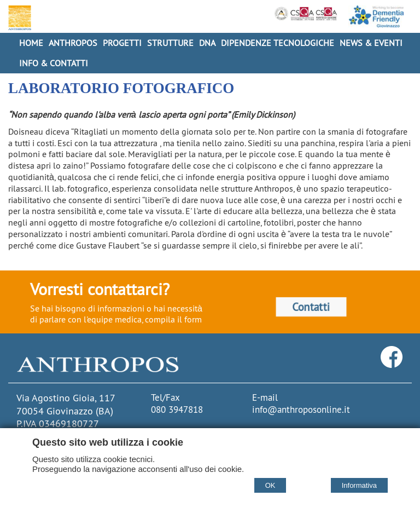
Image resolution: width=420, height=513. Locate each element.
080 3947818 (177, 410)
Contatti (311, 306)
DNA (207, 43)
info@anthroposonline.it (301, 410)
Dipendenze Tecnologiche (278, 43)
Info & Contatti (54, 63)
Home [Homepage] (31, 43)
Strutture (170, 43)
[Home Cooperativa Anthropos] (18, 18)
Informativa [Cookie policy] (359, 485)
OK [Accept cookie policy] (270, 485)
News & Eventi (371, 43)
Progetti (122, 43)
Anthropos (73, 43)
